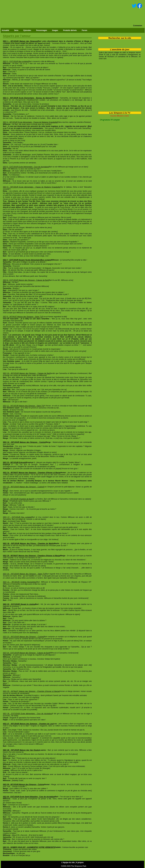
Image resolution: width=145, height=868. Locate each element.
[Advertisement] (119, 85)
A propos (80, 863)
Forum (84, 30)
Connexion (138, 26)
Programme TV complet (110, 120)
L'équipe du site (68, 863)
